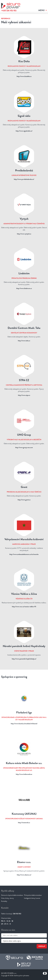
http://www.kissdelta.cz (24, 76)
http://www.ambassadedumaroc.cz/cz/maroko (24, 554)
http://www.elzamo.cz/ (24, 875)
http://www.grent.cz (24, 500)
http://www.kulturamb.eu (24, 774)
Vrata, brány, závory (7, 898)
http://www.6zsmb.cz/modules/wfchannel (24, 724)
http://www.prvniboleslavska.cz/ (24, 179)
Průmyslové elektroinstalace (33, 895)
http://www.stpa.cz (24, 395)
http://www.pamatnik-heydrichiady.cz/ (24, 659)
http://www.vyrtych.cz (24, 234)
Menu (41, 10)
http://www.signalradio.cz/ (24, 131)
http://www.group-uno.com (24, 447)
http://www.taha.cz (24, 341)
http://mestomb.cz (24, 823)
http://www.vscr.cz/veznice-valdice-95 (24, 607)
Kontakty (4, 901)
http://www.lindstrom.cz (24, 288)
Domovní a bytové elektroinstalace (12, 895)
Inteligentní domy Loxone (32, 898)
